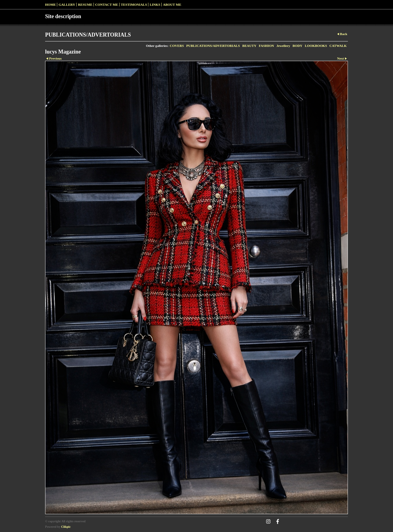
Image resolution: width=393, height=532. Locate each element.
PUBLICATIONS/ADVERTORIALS (213, 46)
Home (50, 5)
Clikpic (66, 527)
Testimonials (134, 5)
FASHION (266, 46)
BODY (297, 46)
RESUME (85, 5)
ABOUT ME (172, 5)
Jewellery (283, 46)
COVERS (177, 46)
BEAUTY (249, 46)
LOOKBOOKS (316, 46)
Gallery (67, 5)
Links (155, 5)
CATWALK (338, 46)
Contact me (107, 5)
